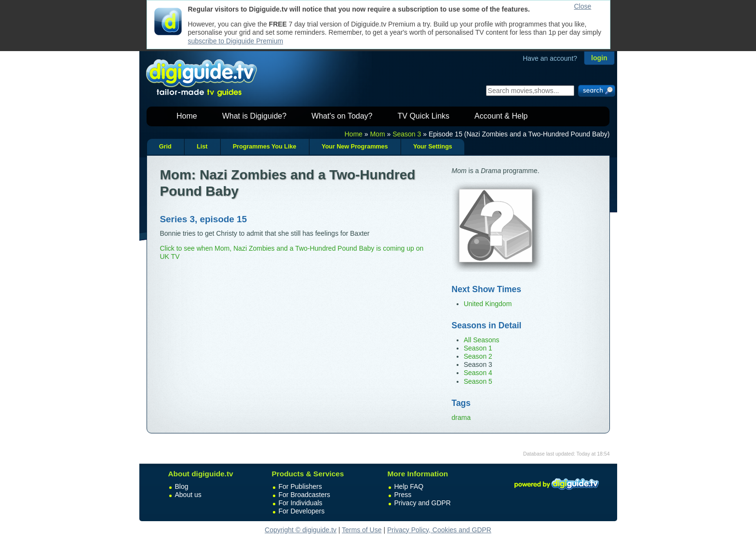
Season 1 (478, 348)
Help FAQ (409, 486)
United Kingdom (488, 304)
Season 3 (407, 134)
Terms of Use (362, 530)
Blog (182, 486)
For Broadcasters (304, 495)
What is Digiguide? (254, 116)
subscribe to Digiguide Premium (236, 41)
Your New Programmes (355, 147)
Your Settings (433, 147)
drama (461, 418)
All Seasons (482, 340)
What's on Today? (342, 116)
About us (188, 495)
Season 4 (478, 373)
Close (583, 6)
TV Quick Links (423, 116)
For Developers (302, 511)
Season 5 (478, 381)
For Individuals (301, 503)
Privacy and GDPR (423, 503)
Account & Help (501, 116)
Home (187, 116)
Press (403, 495)
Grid (165, 147)
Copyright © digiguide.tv (301, 530)
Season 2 (478, 356)
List (202, 147)
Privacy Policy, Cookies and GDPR (439, 530)
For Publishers (300, 486)
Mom (377, 134)
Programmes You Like (265, 147)
